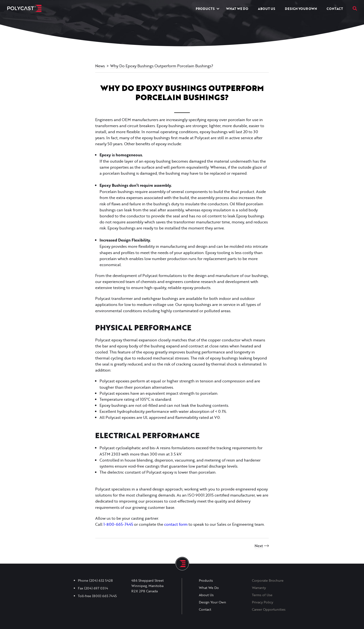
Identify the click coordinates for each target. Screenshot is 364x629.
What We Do (237, 9)
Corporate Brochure (268, 581)
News (100, 66)
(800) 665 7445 (104, 596)
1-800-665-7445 (118, 524)
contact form (176, 524)
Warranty (259, 588)
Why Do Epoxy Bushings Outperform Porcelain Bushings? (162, 66)
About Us (266, 9)
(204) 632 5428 (101, 581)
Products (205, 9)
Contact (335, 9)
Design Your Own (301, 9)
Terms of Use (262, 595)
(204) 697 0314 (96, 588)
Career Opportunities (269, 609)
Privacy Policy (263, 602)
